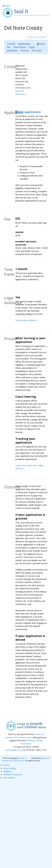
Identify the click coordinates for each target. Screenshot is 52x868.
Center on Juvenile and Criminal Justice (15, 759)
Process (25, 50)
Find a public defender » (27, 320)
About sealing (10, 768)
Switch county (37, 37)
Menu (7, 6)
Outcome (37, 50)
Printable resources (13, 774)
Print (41, 44)
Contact (11, 44)
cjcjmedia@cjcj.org (14, 750)
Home (6, 765)
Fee (9, 47)
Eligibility (7, 771)
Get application (28, 112)
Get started (9, 777)
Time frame (20, 47)
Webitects (45, 758)
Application (24, 44)
